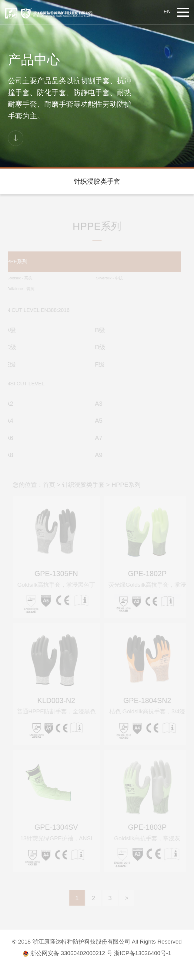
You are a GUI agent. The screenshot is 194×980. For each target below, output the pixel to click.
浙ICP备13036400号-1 (142, 953)
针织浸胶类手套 (97, 181)
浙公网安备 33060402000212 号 (68, 953)
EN (167, 12)
